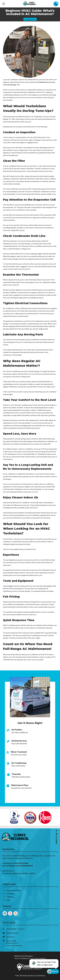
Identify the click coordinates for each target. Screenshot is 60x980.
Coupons (10, 897)
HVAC (11, 586)
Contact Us (10, 937)
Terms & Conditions (21, 958)
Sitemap (43, 958)
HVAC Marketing (21, 976)
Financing (10, 894)
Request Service (12, 933)
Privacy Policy (34, 958)
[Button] (30, 19)
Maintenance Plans (14, 890)
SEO (32, 976)
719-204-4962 (11, 929)
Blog (8, 900)
